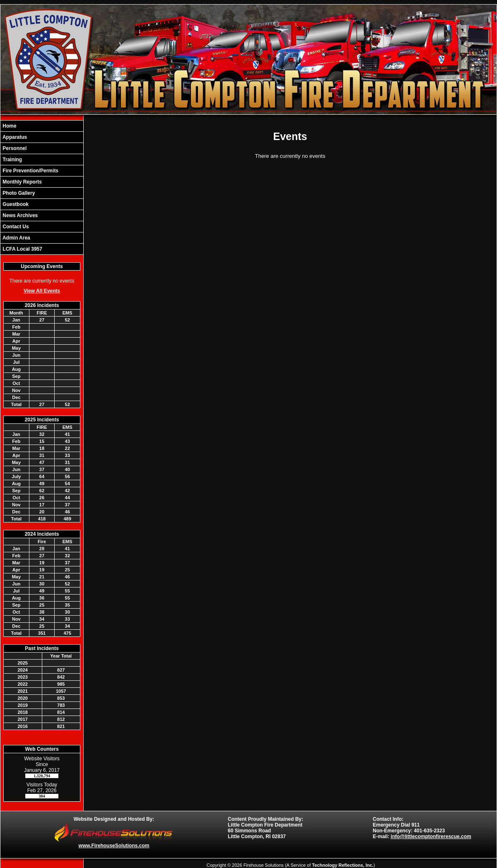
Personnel (14, 148)
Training (12, 160)
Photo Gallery (18, 193)
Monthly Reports (22, 182)
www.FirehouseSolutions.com (114, 846)
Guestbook (15, 204)
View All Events (42, 291)
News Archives (19, 215)
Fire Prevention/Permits (30, 171)
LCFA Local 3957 (22, 249)
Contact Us (15, 227)
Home (9, 126)
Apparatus (14, 137)
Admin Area (16, 238)
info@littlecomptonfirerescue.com (431, 837)
